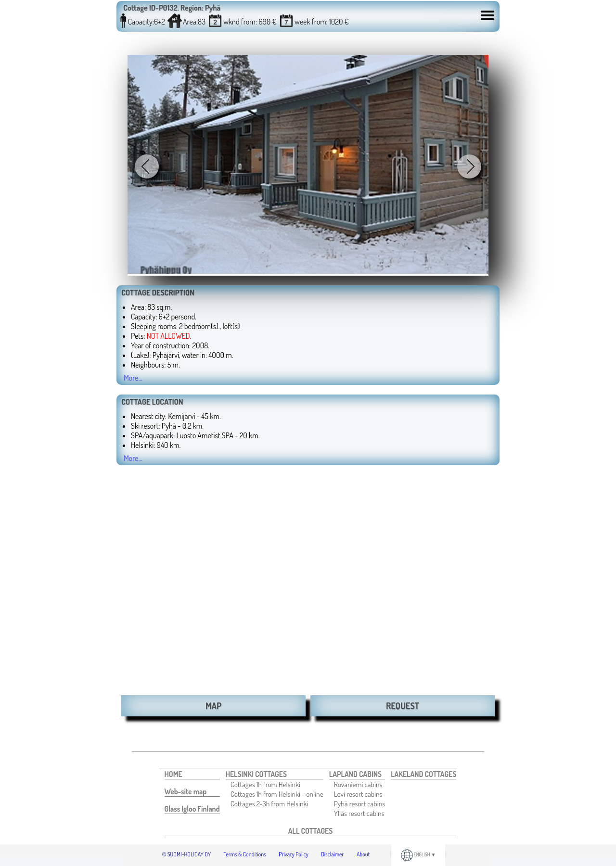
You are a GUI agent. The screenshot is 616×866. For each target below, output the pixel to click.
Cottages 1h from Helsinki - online (277, 794)
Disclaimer (332, 854)
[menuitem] (192, 774)
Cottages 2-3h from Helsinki (269, 803)
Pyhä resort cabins (359, 803)
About (363, 854)
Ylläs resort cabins (359, 813)
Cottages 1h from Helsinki (265, 784)
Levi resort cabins (358, 794)
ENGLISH (418, 854)
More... (133, 378)
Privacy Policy (294, 854)
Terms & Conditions (245, 854)
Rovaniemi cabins (358, 784)
